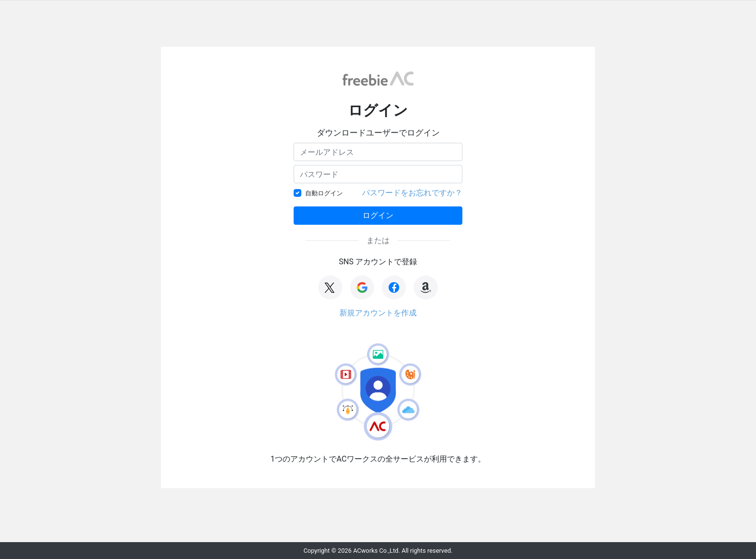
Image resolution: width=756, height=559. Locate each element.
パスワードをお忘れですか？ (412, 193)
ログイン (378, 215)
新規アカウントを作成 (378, 313)
